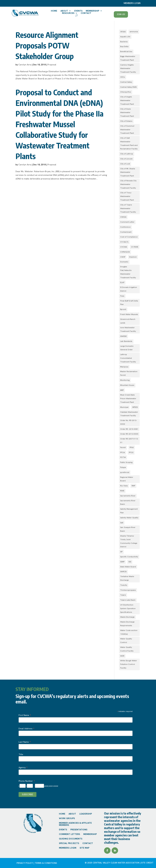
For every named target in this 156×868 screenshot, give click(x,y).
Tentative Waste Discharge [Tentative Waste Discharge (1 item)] (127, 578)
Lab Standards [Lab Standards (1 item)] (126, 341)
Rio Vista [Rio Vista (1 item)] (124, 486)
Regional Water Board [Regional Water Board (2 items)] (127, 479)
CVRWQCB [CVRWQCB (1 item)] (125, 252)
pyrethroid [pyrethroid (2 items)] (125, 472)
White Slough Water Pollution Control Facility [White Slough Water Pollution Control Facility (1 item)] (129, 664)
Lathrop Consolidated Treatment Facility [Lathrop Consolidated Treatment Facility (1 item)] (128, 358)
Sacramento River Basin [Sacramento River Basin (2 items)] (128, 502)
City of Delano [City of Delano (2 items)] (126, 121)
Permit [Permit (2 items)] (123, 447)
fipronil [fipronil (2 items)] (123, 309)
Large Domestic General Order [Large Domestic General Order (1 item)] (127, 348)
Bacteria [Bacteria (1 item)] (124, 42)
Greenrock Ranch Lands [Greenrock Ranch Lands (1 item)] (128, 321)
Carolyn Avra (25, 65)
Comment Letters (69, 834)
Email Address (26, 729)
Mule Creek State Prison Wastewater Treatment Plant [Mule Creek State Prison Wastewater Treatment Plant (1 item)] (128, 399)
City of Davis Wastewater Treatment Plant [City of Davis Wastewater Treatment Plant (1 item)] (127, 113)
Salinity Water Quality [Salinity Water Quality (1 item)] (129, 518)
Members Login (68, 848)
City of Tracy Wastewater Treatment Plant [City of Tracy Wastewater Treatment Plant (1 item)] (127, 196)
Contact (86, 13)
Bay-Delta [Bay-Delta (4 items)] (124, 46)
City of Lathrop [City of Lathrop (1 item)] (127, 154)
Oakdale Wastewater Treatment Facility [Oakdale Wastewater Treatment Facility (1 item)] (129, 414)
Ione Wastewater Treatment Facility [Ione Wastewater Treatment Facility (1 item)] (128, 329)
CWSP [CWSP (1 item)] (123, 257)
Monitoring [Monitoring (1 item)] (125, 380)
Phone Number (27, 781)
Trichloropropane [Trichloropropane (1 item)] (128, 590)
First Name (25, 715)
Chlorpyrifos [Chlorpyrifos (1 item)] (126, 92)
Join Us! (121, 14)
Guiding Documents (71, 839)
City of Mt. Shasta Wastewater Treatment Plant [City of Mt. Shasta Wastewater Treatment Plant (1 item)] (128, 172)
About (64, 11)
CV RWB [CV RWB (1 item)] (135, 247)
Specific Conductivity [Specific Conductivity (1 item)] (129, 557)
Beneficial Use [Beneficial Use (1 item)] (126, 52)
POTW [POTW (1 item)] (123, 457)
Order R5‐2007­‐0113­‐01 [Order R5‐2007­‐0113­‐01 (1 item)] (129, 441)
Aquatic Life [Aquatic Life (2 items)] (125, 37)
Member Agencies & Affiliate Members (75, 824)
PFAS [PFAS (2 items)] (132, 447)
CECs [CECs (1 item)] (123, 77)
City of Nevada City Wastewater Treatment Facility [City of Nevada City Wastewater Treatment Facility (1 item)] (128, 184)
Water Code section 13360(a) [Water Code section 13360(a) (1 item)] (129, 632)
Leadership (86, 814)
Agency (23, 767)
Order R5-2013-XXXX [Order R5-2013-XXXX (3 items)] (129, 434)
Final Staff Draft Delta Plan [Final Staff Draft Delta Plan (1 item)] (129, 303)
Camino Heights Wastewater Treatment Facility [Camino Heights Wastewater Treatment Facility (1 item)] (128, 69)
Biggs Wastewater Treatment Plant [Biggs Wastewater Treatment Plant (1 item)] (128, 58)
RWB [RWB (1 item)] (122, 491)
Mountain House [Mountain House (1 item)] (127, 385)
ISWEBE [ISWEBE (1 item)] (123, 336)
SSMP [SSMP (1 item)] (122, 562)
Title (21, 754)
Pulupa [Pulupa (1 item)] (123, 467)
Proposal (52, 65)
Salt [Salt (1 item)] (122, 523)
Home (54, 11)
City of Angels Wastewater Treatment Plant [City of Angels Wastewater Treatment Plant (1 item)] (127, 100)
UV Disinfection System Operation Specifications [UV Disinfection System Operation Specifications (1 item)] (128, 608)
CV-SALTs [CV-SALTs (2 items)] (124, 242)
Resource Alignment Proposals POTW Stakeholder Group (47, 45)
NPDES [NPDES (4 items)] (135, 407)
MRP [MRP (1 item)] (122, 390)
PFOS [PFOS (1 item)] (131, 452)
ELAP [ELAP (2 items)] (122, 282)
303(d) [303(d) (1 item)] (123, 32)
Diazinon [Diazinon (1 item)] (133, 257)
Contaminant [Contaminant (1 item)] (126, 232)
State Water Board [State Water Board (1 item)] (128, 567)
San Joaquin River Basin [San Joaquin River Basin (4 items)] (128, 529)
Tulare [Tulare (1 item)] (123, 595)
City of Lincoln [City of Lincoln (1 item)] (126, 159)
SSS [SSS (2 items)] (130, 562)
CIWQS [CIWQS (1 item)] (123, 217)
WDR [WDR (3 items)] (122, 656)
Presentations (79, 830)
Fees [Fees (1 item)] (122, 296)
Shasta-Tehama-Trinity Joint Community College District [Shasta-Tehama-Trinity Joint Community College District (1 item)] (129, 541)
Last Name (25, 742)
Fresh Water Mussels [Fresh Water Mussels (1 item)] (129, 314)
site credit (147, 863)
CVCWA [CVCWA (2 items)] (124, 247)
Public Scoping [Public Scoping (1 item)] (126, 462)
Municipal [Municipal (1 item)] (124, 407)
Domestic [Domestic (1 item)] (124, 262)
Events (78, 11)
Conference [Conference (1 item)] (125, 227)
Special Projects (69, 843)
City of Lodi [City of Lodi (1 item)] (125, 164)
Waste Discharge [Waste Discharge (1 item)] (127, 617)
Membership (92, 11)
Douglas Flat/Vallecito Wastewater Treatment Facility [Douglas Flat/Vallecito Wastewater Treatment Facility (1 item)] (128, 272)
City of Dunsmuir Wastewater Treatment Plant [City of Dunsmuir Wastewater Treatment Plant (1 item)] (127, 130)
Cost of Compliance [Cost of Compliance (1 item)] (129, 237)
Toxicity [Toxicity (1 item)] (124, 585)
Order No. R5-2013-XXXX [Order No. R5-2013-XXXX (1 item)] (129, 422)
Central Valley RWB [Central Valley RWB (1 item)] (128, 87)
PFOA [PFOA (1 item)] (123, 452)
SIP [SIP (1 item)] (121, 552)
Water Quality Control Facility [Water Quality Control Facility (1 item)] (127, 649)
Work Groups (67, 818)
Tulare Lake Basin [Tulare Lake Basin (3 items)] (128, 600)
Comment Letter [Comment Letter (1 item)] (127, 222)
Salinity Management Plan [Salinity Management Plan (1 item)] (129, 511)
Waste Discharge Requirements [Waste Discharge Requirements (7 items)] (127, 624)
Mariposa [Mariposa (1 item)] (124, 367)
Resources (68, 13)
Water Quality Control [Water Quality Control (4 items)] (126, 641)
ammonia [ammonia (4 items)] (134, 32)
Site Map (84, 848)
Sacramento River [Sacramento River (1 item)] (128, 496)
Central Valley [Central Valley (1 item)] (126, 82)
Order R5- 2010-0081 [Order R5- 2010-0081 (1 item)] (129, 429)
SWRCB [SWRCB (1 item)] (123, 572)
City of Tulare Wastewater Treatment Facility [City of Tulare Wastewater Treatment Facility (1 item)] (128, 208)
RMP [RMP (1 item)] (133, 486)
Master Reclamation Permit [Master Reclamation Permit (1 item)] (129, 373)
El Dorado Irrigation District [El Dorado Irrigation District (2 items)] (129, 289)
